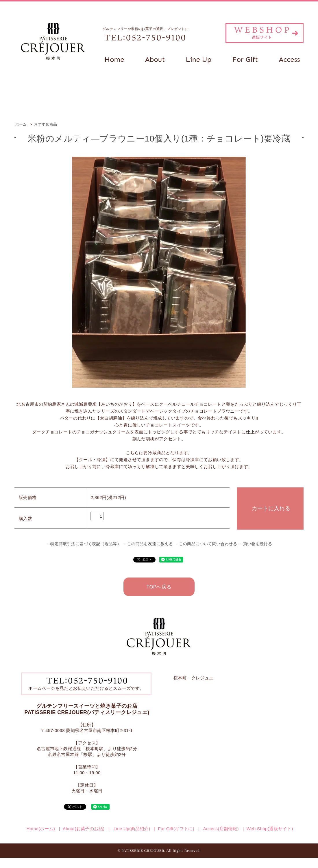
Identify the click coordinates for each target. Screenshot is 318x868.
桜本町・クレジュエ (194, 678)
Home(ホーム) (41, 829)
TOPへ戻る (159, 587)
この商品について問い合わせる (208, 544)
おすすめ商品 (45, 124)
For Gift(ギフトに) (176, 829)
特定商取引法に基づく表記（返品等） (86, 544)
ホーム (21, 124)
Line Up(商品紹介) (131, 829)
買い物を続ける (258, 544)
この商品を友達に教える (150, 544)
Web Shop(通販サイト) (270, 829)
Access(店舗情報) (220, 829)
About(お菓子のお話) (84, 829)
